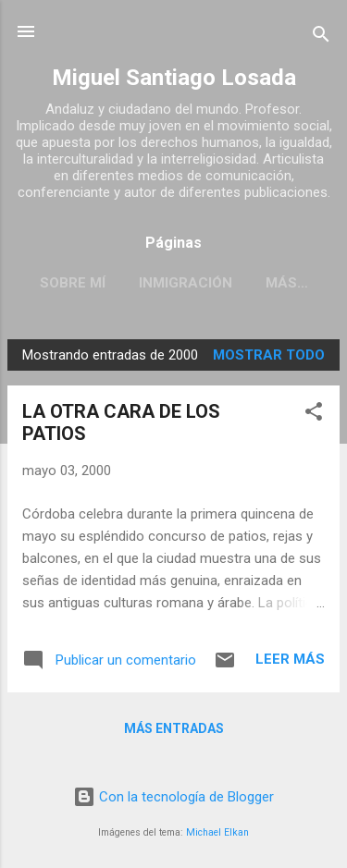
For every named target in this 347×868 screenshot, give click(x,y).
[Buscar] (321, 37)
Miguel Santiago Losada (174, 78)
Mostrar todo (269, 355)
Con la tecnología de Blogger (173, 797)
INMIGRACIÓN (186, 283)
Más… (287, 283)
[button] (314, 415)
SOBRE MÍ (73, 283)
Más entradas (174, 728)
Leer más (290, 659)
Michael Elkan (217, 832)
